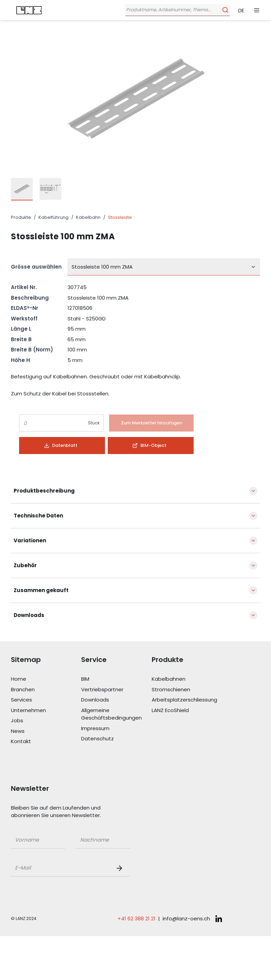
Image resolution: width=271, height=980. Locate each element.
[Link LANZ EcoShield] (187, 711)
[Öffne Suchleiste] (176, 10)
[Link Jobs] (46, 721)
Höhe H (20, 360)
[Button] (151, 423)
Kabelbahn (88, 217)
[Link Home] (46, 679)
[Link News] (46, 731)
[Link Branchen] (46, 690)
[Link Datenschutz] (116, 739)
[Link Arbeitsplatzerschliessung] (187, 700)
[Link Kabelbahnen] (187, 679)
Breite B (21, 339)
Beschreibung (30, 298)
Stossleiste (120, 217)
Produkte (21, 217)
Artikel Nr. (24, 287)
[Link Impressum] (116, 729)
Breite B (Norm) (32, 350)
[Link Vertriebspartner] (116, 690)
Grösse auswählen (36, 267)
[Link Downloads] (116, 700)
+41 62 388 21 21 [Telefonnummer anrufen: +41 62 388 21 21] (137, 918)
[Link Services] (46, 700)
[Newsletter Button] (121, 868)
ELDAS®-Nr (25, 308)
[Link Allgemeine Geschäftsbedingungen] (116, 714)
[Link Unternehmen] (46, 711)
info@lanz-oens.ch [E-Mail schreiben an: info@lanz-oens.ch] (186, 918)
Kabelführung (54, 217)
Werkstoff (24, 319)
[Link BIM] (116, 679)
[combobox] (164, 267)
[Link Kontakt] (46, 742)
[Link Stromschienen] (187, 690)
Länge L (21, 329)
